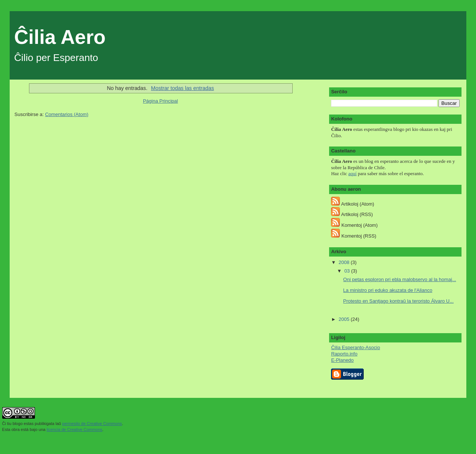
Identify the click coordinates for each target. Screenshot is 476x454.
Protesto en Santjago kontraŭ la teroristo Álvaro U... (398, 301)
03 (348, 271)
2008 (345, 262)
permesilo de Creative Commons (92, 424)
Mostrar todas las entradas (182, 88)
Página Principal (160, 101)
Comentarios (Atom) (67, 114)
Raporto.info (344, 354)
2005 (345, 319)
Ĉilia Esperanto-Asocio (356, 347)
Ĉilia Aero (60, 37)
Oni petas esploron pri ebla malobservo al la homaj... (400, 279)
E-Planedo (342, 360)
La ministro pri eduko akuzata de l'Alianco (388, 290)
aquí (353, 173)
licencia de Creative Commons (74, 429)
